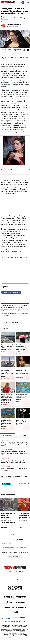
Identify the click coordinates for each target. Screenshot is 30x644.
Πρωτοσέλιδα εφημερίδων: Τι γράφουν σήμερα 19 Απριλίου (15, 469)
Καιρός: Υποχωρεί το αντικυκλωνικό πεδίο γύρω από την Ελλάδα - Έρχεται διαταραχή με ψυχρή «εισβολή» (22, 348)
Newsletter (13, 314)
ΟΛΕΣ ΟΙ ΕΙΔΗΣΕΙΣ (24, 484)
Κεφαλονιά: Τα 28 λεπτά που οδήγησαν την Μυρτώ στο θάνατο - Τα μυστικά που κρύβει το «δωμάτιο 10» (14, 453)
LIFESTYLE (4, 50)
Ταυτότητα (3, 580)
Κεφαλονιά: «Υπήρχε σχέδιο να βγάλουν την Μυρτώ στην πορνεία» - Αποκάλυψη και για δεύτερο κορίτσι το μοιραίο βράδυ (7, 398)
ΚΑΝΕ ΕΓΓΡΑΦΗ (15, 557)
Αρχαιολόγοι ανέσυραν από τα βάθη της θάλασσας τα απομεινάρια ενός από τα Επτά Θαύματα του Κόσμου (7, 373)
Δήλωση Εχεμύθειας (21, 580)
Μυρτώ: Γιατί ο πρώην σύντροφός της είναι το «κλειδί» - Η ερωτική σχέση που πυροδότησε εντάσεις (22, 372)
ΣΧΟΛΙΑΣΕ (18, 50)
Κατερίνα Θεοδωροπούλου (14, 25)
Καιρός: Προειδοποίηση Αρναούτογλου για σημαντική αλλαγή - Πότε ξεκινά (22, 397)
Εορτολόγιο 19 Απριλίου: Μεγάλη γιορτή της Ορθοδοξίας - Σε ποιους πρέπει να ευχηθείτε (14, 462)
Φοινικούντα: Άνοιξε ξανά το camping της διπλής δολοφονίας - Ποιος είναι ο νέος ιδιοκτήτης (6, 423)
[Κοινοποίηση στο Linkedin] (21, 58)
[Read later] (28, 50)
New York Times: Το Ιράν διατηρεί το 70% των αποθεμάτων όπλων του (14, 477)
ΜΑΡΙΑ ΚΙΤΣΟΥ (15, 323)
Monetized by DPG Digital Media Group (19, 618)
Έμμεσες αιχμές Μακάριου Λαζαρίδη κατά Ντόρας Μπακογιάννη (21, 423)
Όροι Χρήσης (11, 580)
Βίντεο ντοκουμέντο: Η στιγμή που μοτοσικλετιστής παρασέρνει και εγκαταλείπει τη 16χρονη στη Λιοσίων (8, 518)
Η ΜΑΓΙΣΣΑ (5, 323)
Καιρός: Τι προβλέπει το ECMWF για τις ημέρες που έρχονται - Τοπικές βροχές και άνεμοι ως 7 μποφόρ (14, 444)
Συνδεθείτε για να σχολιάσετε (11, 292)
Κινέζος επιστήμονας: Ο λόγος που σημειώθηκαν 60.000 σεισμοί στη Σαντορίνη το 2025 (7, 347)
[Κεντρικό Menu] (28, 2)
